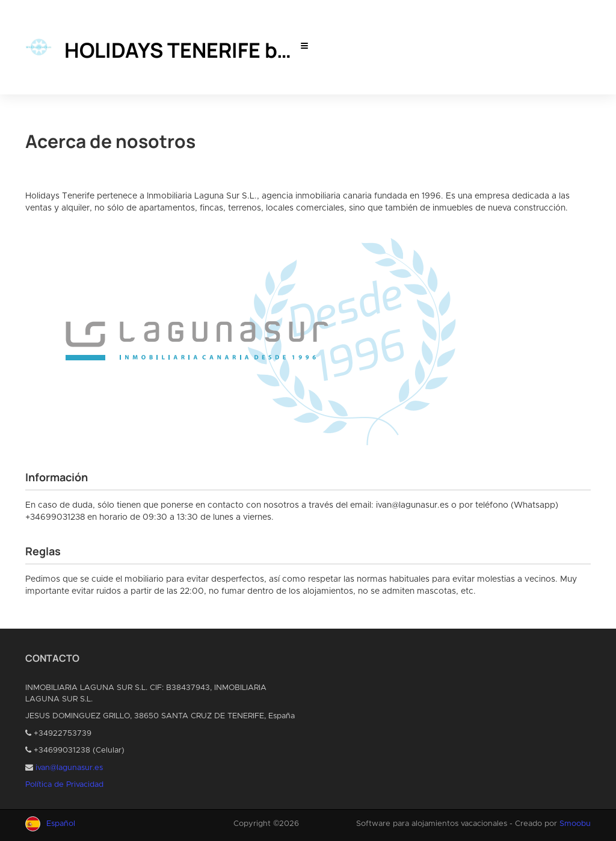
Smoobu (575, 824)
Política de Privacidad (64, 785)
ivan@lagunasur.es (69, 768)
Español (61, 824)
